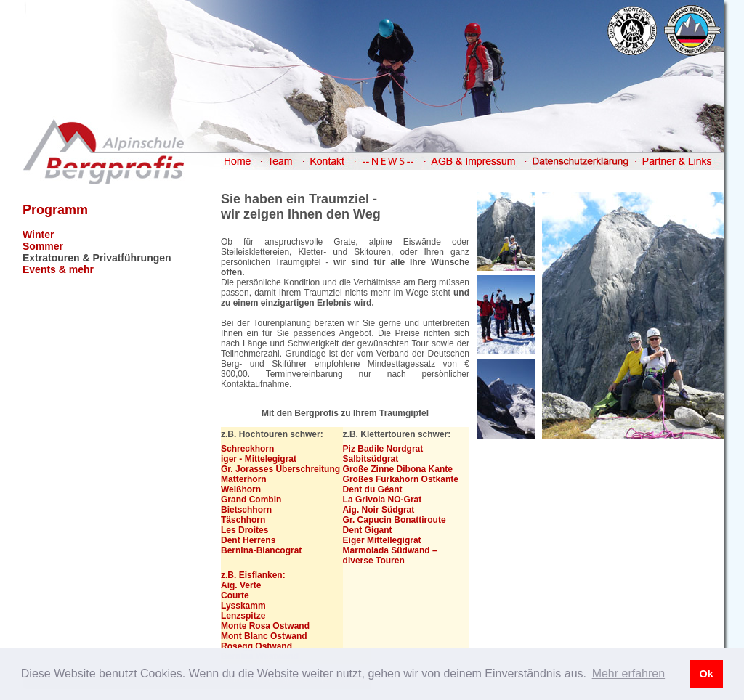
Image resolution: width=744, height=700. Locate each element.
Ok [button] (706, 674)
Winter (38, 235)
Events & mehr (58, 269)
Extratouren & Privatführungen (97, 258)
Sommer (43, 246)
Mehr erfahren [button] (629, 673)
